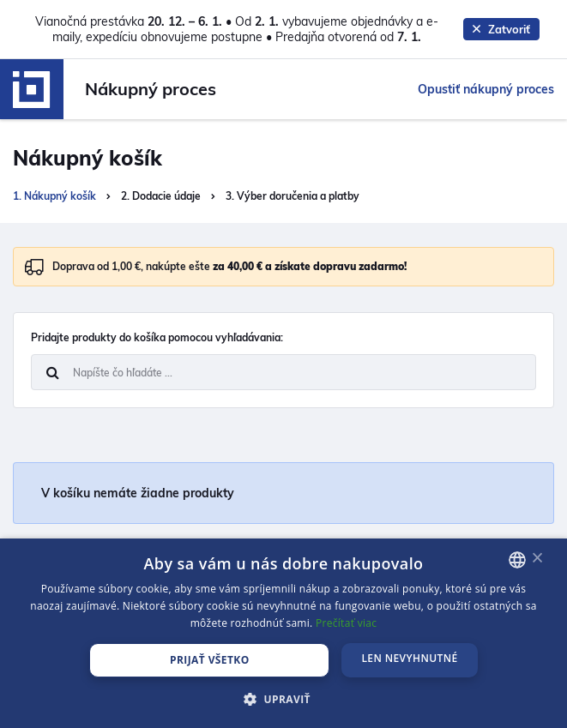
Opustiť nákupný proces (486, 89)
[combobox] (517, 560)
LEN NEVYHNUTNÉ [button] (409, 658)
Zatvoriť (501, 29)
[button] (283, 699)
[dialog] (283, 633)
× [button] (537, 559)
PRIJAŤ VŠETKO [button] (210, 660)
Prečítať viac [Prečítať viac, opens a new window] (346, 623)
